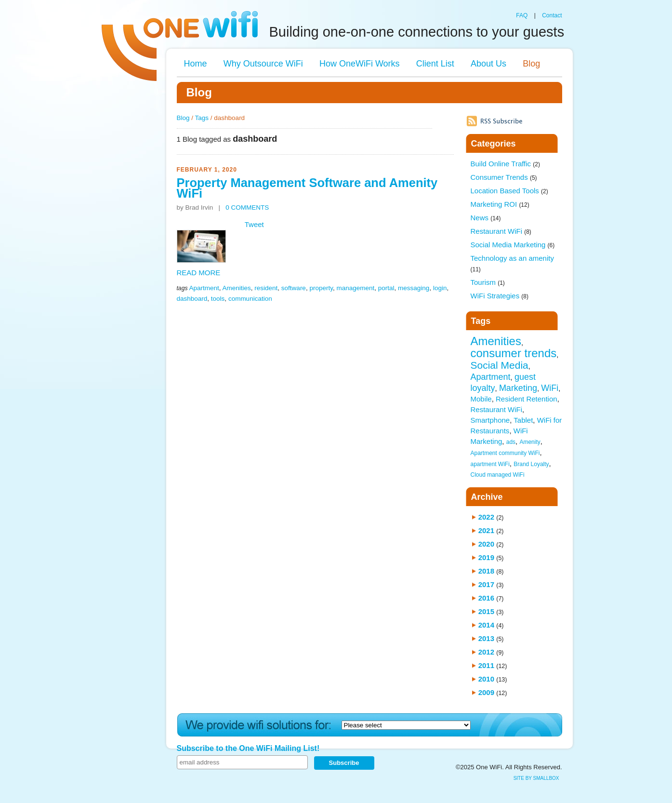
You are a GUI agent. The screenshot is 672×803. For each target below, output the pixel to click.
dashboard (192, 299)
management (355, 288)
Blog (531, 64)
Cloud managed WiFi (498, 475)
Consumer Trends (504, 177)
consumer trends (514, 353)
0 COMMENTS (247, 207)
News (486, 218)
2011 (486, 665)
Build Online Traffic (505, 164)
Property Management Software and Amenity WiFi (307, 188)
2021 (486, 530)
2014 (486, 625)
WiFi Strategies (500, 296)
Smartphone (490, 420)
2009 (486, 692)
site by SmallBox (536, 778)
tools (218, 299)
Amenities (237, 288)
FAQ (522, 15)
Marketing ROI (500, 204)
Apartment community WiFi (505, 453)
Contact (552, 15)
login (440, 288)
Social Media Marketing (513, 245)
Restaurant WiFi (501, 231)
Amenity (530, 442)
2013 (486, 638)
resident (266, 288)
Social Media (500, 365)
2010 (486, 679)
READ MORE (199, 273)
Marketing (518, 388)
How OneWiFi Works (360, 64)
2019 (486, 557)
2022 (486, 517)
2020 (486, 544)
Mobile (481, 399)
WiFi (550, 388)
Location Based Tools (509, 191)
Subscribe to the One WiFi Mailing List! (248, 748)
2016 (486, 598)
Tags (202, 118)
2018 (486, 571)
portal (386, 288)
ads (511, 442)
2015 (486, 611)
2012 (486, 652)
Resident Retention (527, 399)
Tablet (523, 420)
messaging (414, 288)
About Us (488, 64)
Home (196, 64)
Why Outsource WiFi (263, 64)
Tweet (254, 224)
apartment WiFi (490, 464)
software (294, 288)
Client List (435, 64)
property (321, 288)
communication (250, 299)
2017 (486, 584)
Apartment (204, 288)
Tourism (488, 282)
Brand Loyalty (531, 464)
